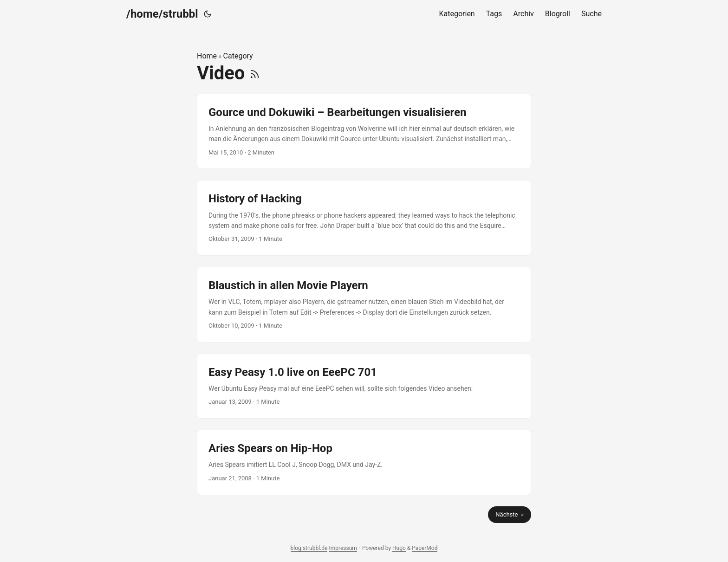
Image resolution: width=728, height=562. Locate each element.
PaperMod (425, 548)
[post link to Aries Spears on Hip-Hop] (364, 462)
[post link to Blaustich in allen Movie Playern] (364, 305)
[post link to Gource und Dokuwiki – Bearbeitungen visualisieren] (364, 132)
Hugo (399, 548)
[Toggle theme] (208, 14)
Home (207, 56)
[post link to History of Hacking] (364, 218)
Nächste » (510, 514)
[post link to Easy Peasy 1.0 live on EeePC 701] (364, 386)
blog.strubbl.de (309, 548)
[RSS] (255, 73)
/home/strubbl (162, 14)
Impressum (343, 548)
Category (238, 56)
